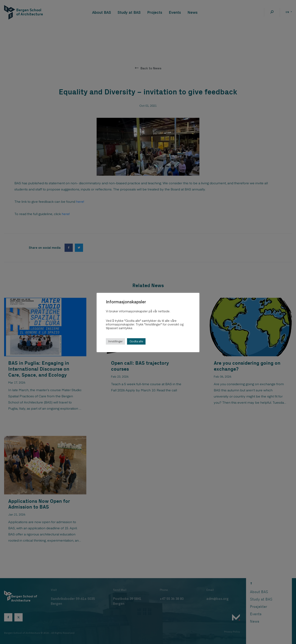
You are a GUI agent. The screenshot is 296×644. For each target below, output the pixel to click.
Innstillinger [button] (115, 341)
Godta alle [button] (136, 341)
